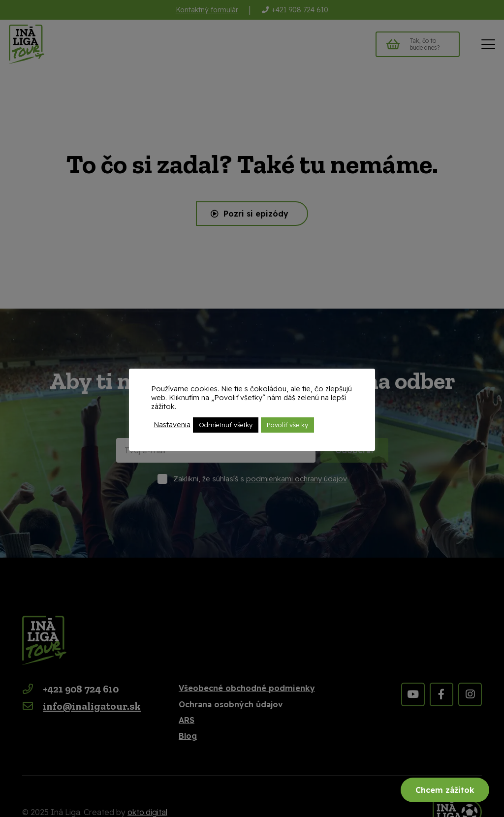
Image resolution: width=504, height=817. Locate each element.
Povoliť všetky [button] (287, 425)
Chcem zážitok (445, 790)
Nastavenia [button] (172, 425)
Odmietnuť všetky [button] (226, 425)
